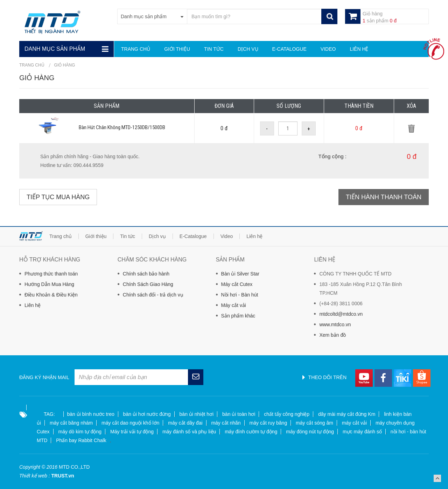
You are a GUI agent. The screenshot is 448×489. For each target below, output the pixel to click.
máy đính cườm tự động (251, 432)
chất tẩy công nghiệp (287, 414)
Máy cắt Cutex (237, 284)
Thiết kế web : (35, 476)
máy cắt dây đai (185, 423)
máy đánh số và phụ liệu (189, 432)
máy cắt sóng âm (314, 423)
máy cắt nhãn (226, 423)
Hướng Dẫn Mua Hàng (49, 284)
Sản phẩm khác (238, 316)
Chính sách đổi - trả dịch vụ (153, 295)
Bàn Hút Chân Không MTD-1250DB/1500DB (122, 127)
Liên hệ (33, 305)
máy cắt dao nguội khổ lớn (130, 423)
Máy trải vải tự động (132, 432)
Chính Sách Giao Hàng (148, 284)
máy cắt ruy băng (268, 423)
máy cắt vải (354, 423)
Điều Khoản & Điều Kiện (51, 295)
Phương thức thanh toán (51, 274)
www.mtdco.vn (335, 324)
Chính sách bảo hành (146, 274)
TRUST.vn (62, 476)
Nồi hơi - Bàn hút (240, 295)
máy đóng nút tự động (310, 432)
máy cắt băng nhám (71, 423)
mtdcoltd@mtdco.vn (341, 314)
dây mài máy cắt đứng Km (347, 414)
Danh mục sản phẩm (55, 49)
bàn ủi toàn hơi (239, 414)
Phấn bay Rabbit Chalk (81, 440)
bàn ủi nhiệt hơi (197, 414)
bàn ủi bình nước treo (91, 414)
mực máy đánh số (362, 432)
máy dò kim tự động (80, 432)
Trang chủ (32, 65)
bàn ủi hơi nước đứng (147, 414)
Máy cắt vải (234, 305)
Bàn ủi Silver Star (240, 274)
